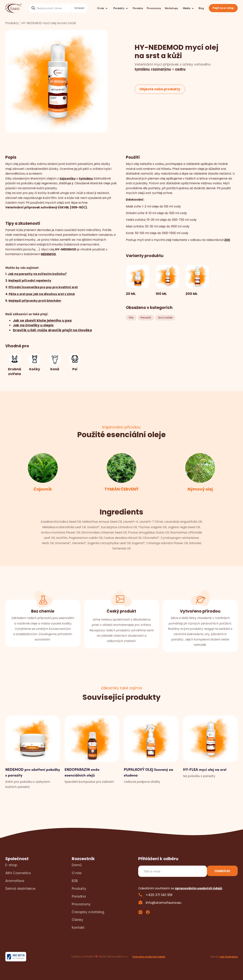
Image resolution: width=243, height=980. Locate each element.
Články (77, 920)
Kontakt (78, 927)
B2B (75, 881)
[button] (102, 8)
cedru (180, 69)
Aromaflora (15, 881)
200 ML (192, 294)
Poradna (138, 8)
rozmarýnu (161, 69)
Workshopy (171, 8)
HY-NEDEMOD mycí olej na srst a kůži (49, 23)
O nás (77, 873)
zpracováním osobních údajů (199, 888)
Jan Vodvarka (229, 957)
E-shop (11, 865)
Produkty (12, 23)
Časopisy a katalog (88, 912)
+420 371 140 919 (159, 895)
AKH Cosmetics (18, 873)
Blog (201, 8)
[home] (13, 8)
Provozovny (154, 8)
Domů (77, 865)
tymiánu (142, 69)
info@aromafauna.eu (163, 903)
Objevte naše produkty (160, 89)
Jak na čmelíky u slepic (33, 325)
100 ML (161, 294)
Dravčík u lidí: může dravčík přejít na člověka (52, 330)
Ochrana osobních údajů (149, 957)
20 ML (131, 294)
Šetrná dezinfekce (20, 889)
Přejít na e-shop (223, 8)
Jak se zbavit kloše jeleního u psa (42, 320)
